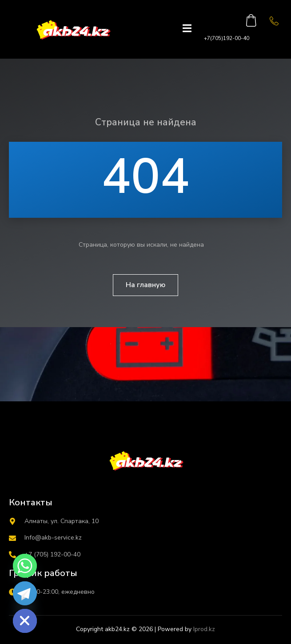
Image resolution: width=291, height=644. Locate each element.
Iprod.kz (204, 629)
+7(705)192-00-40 (227, 38)
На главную (145, 285)
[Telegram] (25, 593)
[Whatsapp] (25, 566)
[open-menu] (187, 29)
